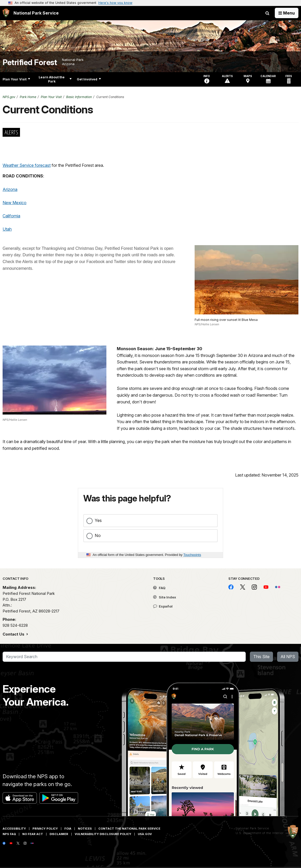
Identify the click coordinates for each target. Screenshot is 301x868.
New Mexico (15, 203)
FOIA (68, 829)
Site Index (165, 597)
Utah (7, 229)
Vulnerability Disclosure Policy (103, 834)
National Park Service (252, 828)
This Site (261, 657)
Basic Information (79, 97)
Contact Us (14, 634)
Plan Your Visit (16, 79)
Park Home (28, 97)
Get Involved (89, 79)
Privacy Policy (45, 829)
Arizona (10, 189)
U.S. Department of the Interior (260, 833)
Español (163, 606)
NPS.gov (9, 97)
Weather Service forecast (27, 165)
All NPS (288, 657)
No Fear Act (33, 834)
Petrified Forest (30, 62)
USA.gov (145, 834)
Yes (98, 520)
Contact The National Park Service (129, 829)
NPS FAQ (9, 834)
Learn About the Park (55, 79)
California (11, 216)
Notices (85, 829)
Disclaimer (59, 834)
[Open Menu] (287, 13)
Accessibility (14, 829)
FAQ (159, 588)
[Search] (124, 657)
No (98, 535)
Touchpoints (192, 555)
